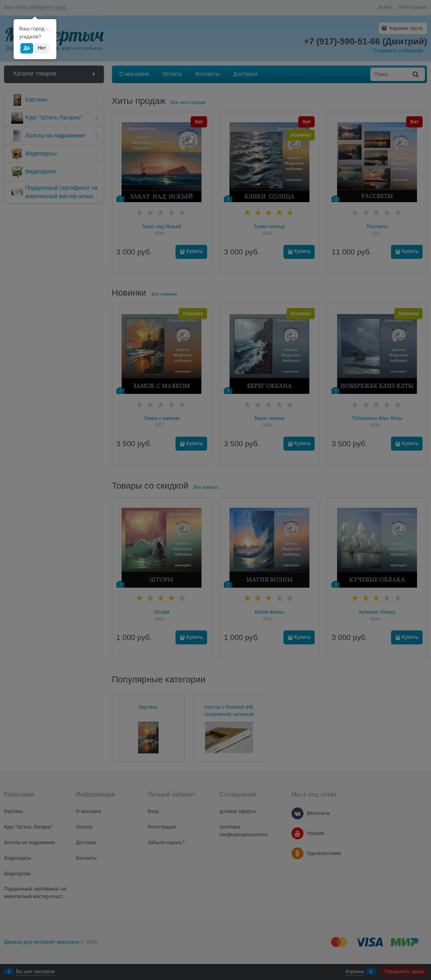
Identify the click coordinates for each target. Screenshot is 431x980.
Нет (42, 48)
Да (27, 48)
